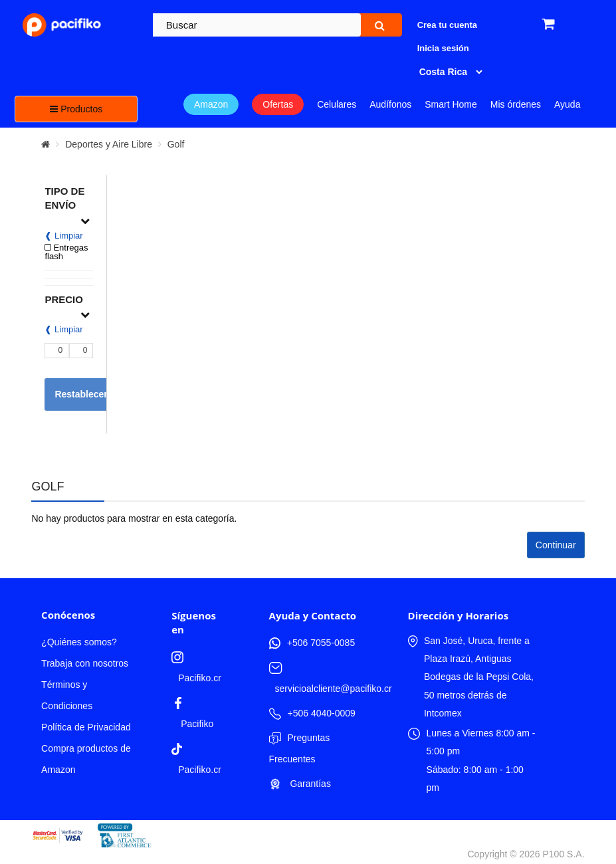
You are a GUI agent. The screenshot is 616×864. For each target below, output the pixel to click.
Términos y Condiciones (67, 695)
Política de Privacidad (86, 727)
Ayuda (567, 104)
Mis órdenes (516, 104)
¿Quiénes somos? (79, 642)
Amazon (211, 104)
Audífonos (390, 104)
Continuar (556, 545)
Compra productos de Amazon (86, 759)
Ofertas (278, 104)
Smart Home (451, 104)
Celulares (337, 104)
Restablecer (81, 394)
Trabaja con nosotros (85, 663)
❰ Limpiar (63, 236)
